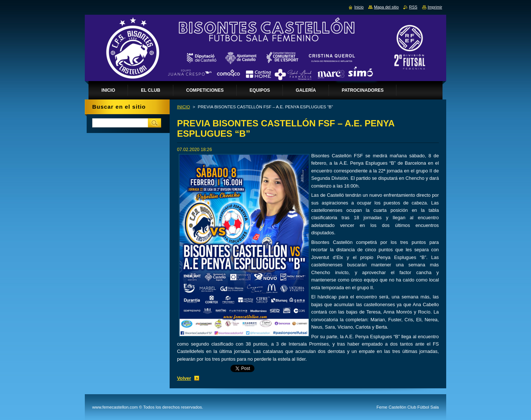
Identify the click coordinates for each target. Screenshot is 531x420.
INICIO (183, 107)
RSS (413, 7)
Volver (184, 378)
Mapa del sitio (386, 7)
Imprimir (435, 7)
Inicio (359, 7)
